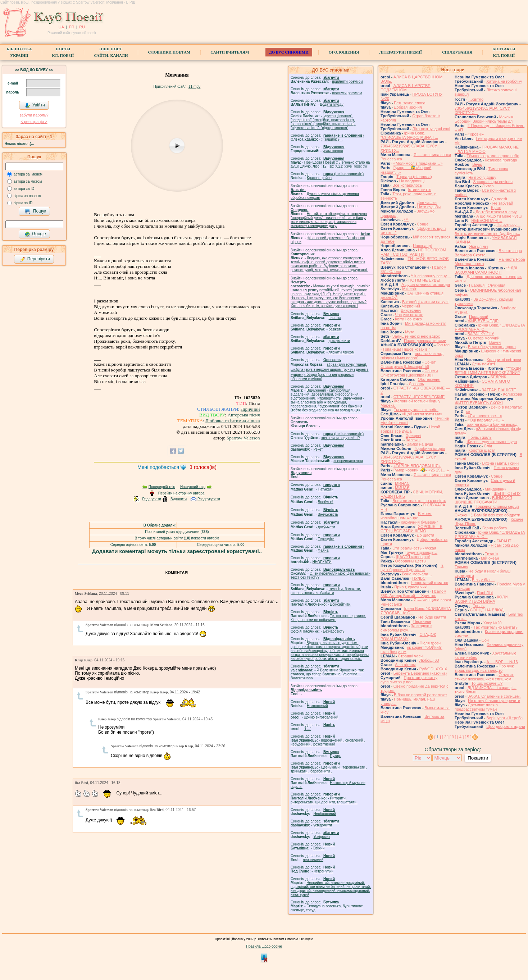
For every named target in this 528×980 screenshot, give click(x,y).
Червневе (422, 621)
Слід (488, 446)
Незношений (317, 706)
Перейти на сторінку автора (181, 493)
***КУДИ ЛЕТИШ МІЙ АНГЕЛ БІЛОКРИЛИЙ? (488, 370)
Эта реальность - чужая (414, 548)
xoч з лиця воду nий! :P (340, 438)
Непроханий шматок (429, 583)
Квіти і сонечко (408, 319)
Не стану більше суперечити (494, 701)
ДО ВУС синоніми (289, 52)
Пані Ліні (485, 593)
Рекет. (318, 449)
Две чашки (427, 202)
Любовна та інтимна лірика (233, 421)
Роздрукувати (209, 499)
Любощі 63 (429, 660)
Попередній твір (162, 487)
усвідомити (322, 825)
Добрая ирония (408, 107)
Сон (485, 640)
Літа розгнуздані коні (431, 129)
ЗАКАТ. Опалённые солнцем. (494, 696)
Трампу (461, 567)
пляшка (335, 318)
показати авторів (205, 538)
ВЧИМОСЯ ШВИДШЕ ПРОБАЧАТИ (483, 500)
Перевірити (35, 259)
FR (72, 27)
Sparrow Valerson (243, 438)
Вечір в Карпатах (506, 407)
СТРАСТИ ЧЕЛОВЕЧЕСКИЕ (419, 397)
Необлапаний (325, 814)
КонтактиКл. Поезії (504, 52)
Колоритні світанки (504, 360)
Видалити (179, 499)
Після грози (430, 643)
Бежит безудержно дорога (492, 347)
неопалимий (313, 860)
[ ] (438, 737)
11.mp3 (194, 86)
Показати (478, 758)
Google (35, 234)
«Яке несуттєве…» (485, 416)
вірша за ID (23, 203)
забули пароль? (34, 115)
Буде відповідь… (422, 552)
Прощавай (479, 316)
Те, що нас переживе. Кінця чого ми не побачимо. (328, 618)
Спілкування (457, 52)
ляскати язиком (342, 352)
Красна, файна (319, 178)
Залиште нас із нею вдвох (416, 336)
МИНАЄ (402, 483)
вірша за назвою (27, 196)
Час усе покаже (409, 315)
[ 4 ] (460, 737)
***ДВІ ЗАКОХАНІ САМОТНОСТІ (486, 270)
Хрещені (413, 436)
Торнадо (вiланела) (414, 177)
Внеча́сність (328, 514)
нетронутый (323, 871)
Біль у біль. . (483, 580)
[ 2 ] (445, 737)
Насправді (422, 246)
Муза (410, 332)
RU (82, 27)
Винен (495, 342)
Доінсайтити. (340, 604)
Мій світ (409, 289)
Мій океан (490, 558)
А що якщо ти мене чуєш (499, 216)
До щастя (425, 535)
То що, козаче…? (487, 683)
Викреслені (411, 310)
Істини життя (420, 190)
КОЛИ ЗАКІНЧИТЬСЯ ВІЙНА (481, 599)
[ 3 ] (453, 737)
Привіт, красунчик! (411, 587)
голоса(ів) (203, 467)
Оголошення (344, 52)
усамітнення (333, 151)
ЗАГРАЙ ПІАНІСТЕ (499, 390)
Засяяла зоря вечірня (493, 182)
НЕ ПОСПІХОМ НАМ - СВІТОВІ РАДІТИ (413, 252)
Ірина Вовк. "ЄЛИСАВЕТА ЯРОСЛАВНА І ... (409, 135)
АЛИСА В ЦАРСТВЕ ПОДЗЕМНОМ (406, 88)
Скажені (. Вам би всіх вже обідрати (487, 515)
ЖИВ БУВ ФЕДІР (483, 321)
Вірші (496, 208)
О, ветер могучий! (484, 338)
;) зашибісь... (332, 139)
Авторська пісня (244, 415)
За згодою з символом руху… (406, 628)
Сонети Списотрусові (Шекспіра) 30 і (409, 373)
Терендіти (326, 539)
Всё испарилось (407, 185)
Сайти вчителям (230, 52)
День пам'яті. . (485, 364)
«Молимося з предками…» (418, 163)
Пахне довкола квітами (425, 341)
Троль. (479, 606)
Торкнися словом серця (497, 506)
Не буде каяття (432, 617)
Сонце (423, 224)
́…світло (476, 99)
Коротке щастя (482, 450)
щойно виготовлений (321, 717)
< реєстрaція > (34, 122)
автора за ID (24, 189)
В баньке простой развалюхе (420, 695)
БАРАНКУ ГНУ (481, 334)
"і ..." (308, 729)
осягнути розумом (347, 93)
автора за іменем (28, 174)
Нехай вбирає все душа (410, 429)
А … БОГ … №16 (502, 662)
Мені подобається (158, 467)
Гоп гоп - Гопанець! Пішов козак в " (415, 347)
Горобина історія (430, 448)
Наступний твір (193, 487)
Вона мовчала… (417, 574)
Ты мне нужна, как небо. (416, 410)
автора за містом (28, 181)
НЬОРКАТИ (322, 562)
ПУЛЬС (419, 578)
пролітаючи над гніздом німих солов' (412, 356)
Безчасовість (334, 631)
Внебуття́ (326, 502)
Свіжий (319, 848)
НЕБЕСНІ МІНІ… (487, 220)
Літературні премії (400, 52)
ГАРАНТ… (506, 541)
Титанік (491, 554)
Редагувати (151, 499)
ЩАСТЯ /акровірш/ (413, 557)
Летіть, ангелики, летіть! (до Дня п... (487, 233)
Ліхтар (488, 186)
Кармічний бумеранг (419, 522)
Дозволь (416, 384)
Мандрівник (495, 489)
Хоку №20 (493, 623)
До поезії (499, 199)
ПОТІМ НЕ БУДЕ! (424, 280)
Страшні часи (410, 656)
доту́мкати (327, 527)
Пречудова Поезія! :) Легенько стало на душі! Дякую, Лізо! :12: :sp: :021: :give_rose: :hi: (330, 164)
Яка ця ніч (479, 246)
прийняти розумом (347, 81)
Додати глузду (332, 104)
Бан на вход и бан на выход (492, 424)
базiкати (336, 329)
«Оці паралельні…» (486, 420)
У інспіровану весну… (431, 276)
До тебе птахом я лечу (496, 212)
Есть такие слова (410, 103)
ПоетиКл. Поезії (63, 52)
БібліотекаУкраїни (19, 52)
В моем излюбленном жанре (406, 516)
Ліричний (250, 409)
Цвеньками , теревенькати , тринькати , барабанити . (329, 769)
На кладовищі (412, 181)
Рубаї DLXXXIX (433, 669)
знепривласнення (348, 461)
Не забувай (503, 203)
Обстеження (429, 379)
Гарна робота (495, 528)
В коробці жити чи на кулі (425, 302)
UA (61, 27)
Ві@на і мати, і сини (500, 463)
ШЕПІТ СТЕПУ (507, 493)
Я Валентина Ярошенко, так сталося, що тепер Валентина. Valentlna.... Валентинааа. (327, 674)
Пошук (35, 211)
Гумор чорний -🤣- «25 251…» (421, 470)
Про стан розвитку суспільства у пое (409, 680)
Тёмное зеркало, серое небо (493, 156)
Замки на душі (420, 444)
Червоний (411, 306)
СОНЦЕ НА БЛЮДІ (487, 610)
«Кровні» (476, 134)
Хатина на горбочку (504, 81)
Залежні (413, 440)
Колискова (512, 394)
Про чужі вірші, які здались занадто (485, 668)
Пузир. (335, 756)
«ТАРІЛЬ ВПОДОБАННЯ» (417, 466)
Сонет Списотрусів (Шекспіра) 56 (408, 364)
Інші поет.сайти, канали (111, 52)
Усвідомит (322, 837)
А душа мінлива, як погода (426, 284)
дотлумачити (339, 341)
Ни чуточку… (508, 225)
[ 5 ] (468, 737)
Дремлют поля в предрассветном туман (476, 707)
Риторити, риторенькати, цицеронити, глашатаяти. (324, 800)
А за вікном (405, 665)
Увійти (35, 105)
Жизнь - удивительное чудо (492, 442)
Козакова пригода (501, 160)
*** (406, 220)
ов (468, 411)
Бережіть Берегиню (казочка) (420, 673)
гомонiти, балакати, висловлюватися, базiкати (326, 591)
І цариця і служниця (487, 285)
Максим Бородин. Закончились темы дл (484, 119)
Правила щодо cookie (264, 946)
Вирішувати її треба (504, 718)
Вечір (477, 164)
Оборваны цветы (411, 561)
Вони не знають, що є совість (419, 501)
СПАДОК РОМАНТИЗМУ (408, 637)
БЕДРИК (499, 377)
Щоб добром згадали (506, 726)
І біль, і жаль (480, 437)
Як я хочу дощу (482, 177)
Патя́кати (326, 489)
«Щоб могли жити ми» (422, 414)
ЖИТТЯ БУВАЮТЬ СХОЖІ (479, 403)
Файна (323, 550)
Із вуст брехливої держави (412, 568)
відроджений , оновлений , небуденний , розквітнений (328, 742)
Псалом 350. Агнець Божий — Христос (413, 593)
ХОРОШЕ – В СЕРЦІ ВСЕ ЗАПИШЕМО (411, 529)
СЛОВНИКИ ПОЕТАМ (169, 52)
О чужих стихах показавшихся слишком (484, 677)
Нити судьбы (429, 207)
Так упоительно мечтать (495, 627)
